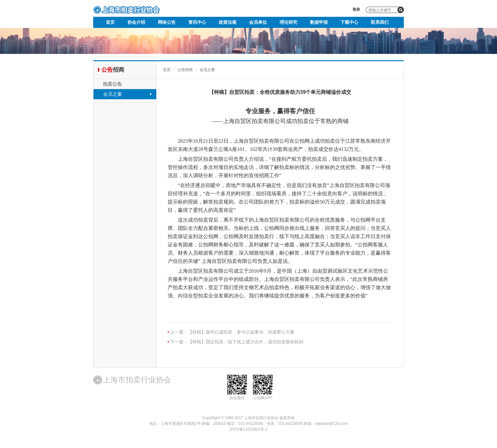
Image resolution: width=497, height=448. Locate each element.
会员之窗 (113, 94)
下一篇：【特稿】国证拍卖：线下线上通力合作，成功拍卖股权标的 (237, 342)
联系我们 (380, 22)
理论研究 (288, 22)
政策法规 (228, 22)
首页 (110, 22)
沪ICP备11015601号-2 (248, 429)
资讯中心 (197, 22)
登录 (356, 10)
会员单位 (258, 22)
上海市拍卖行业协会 (126, 10)
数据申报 (319, 22)
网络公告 (167, 22)
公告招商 (185, 70)
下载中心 (349, 22)
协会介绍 (136, 22)
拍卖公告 (113, 84)
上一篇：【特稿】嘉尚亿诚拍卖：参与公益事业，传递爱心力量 (232, 332)
